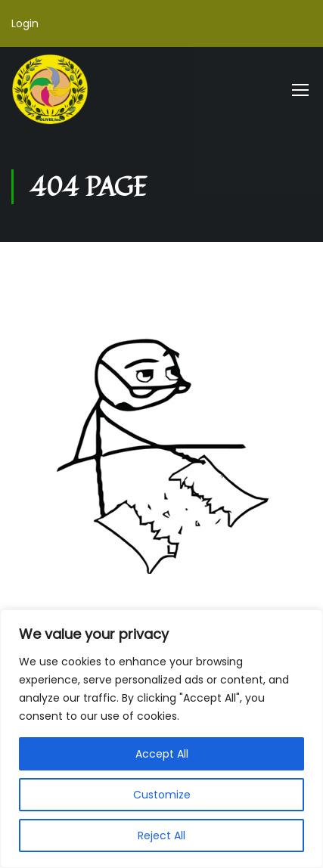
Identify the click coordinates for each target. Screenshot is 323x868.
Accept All (162, 754)
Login (25, 23)
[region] (161, 739)
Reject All (161, 835)
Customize (162, 795)
